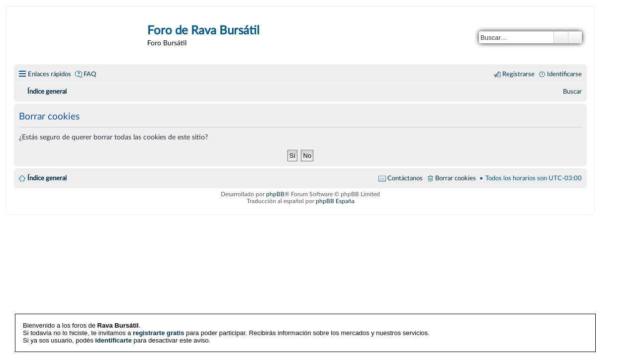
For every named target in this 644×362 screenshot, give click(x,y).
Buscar (561, 37)
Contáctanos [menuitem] (405, 178)
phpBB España (335, 201)
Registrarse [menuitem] (518, 74)
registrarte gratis (158, 333)
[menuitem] (572, 92)
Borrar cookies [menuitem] (456, 178)
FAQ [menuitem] (90, 74)
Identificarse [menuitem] (564, 74)
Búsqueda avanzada (575, 37)
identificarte (113, 340)
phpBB (275, 194)
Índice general (47, 178)
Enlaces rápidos (49, 74)
